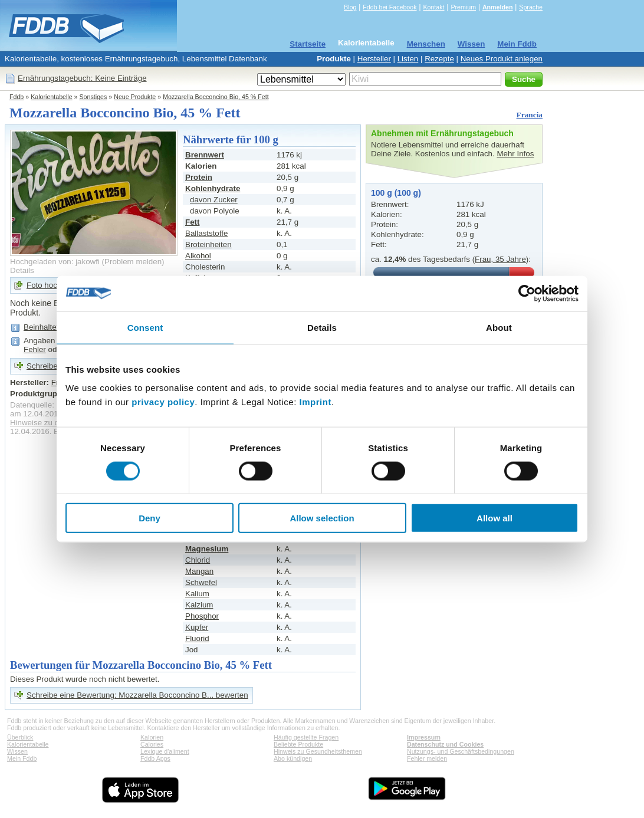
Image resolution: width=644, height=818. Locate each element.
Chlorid (198, 560)
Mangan (199, 571)
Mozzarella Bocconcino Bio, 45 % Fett (216, 97)
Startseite (308, 44)
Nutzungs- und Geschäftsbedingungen (461, 751)
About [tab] (499, 327)
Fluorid (197, 638)
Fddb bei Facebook (390, 7)
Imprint (316, 402)
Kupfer (197, 627)
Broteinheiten (208, 244)
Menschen (426, 44)
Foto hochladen (54, 285)
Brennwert (205, 155)
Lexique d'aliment (165, 751)
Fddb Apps (155, 758)
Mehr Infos (515, 154)
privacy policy (163, 402)
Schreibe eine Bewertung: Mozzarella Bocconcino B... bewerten (137, 695)
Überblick (20, 737)
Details (22, 270)
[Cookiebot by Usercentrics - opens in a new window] (527, 293)
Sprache (531, 7)
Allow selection (322, 518)
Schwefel (201, 582)
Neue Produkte (135, 97)
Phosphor (202, 616)
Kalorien (152, 737)
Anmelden (498, 7)
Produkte (334, 59)
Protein (199, 177)
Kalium (197, 594)
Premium (463, 7)
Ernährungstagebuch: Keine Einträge (82, 78)
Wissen (471, 44)
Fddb (17, 97)
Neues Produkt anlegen (502, 59)
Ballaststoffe (206, 233)
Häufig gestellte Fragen (306, 737)
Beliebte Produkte (298, 744)
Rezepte (439, 59)
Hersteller (374, 59)
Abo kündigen (293, 758)
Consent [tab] (145, 327)
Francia (530, 115)
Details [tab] (322, 327)
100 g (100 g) (396, 193)
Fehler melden (427, 758)
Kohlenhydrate (213, 188)
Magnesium (207, 549)
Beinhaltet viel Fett (56, 327)
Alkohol (198, 256)
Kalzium (199, 605)
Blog (350, 7)
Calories (152, 744)
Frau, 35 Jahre (500, 259)
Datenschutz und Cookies (445, 744)
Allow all (494, 518)
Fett (192, 222)
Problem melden (133, 262)
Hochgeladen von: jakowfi (55, 262)
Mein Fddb (517, 44)
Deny (149, 518)
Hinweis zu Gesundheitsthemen (318, 751)
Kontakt (433, 7)
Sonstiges (93, 97)
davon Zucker (214, 200)
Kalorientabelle (366, 43)
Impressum (424, 737)
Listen (408, 59)
